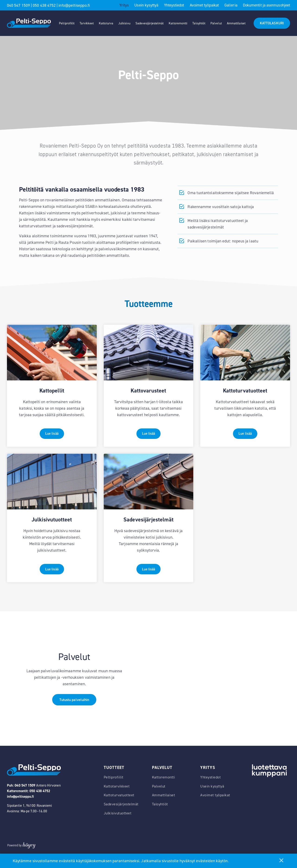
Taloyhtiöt (199, 23)
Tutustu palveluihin (74, 712)
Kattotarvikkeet (117, 798)
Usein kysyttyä (146, 5)
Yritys (124, 5)
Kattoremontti (178, 23)
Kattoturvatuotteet (119, 807)
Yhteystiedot (174, 5)
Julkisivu (124, 23)
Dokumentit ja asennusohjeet (266, 5)
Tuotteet (114, 780)
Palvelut (216, 23)
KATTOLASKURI (272, 23)
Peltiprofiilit (67, 23)
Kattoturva (106, 23)
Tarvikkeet (87, 23)
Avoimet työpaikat (204, 5)
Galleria (231, 5)
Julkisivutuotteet (118, 825)
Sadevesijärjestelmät (150, 23)
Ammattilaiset (236, 23)
